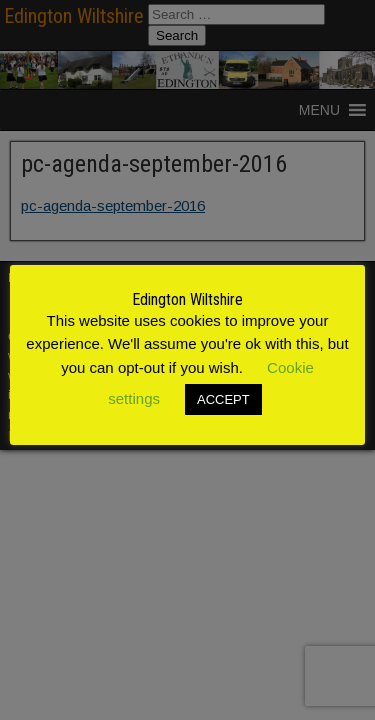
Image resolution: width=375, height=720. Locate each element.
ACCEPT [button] (223, 399)
